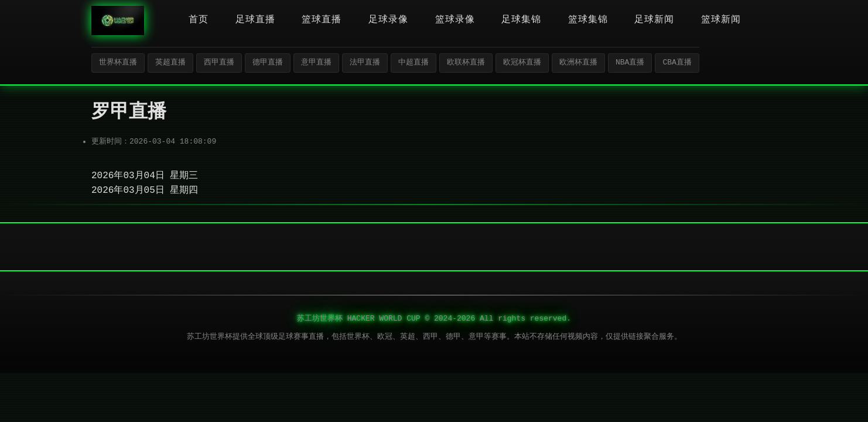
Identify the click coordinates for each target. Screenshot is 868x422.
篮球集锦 (588, 20)
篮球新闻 (721, 20)
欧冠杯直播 (522, 62)
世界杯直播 (118, 62)
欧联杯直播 (466, 62)
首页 (199, 20)
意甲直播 (316, 62)
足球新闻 (654, 20)
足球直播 (255, 20)
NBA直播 (630, 62)
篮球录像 (455, 20)
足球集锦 (521, 20)
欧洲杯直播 (578, 62)
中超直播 (414, 62)
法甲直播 (365, 62)
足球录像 (388, 20)
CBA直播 (677, 62)
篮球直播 (322, 20)
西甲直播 (219, 62)
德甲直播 (268, 62)
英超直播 (170, 62)
